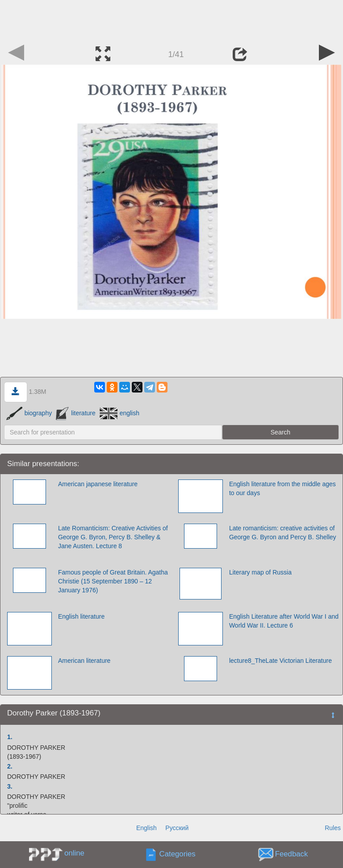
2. (10, 766)
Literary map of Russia (260, 572)
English (146, 828)
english (119, 413)
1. (10, 737)
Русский (177, 828)
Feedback (292, 854)
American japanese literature (98, 484)
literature (76, 413)
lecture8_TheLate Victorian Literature (280, 661)
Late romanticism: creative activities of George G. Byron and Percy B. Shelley (283, 533)
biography (29, 413)
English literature (81, 616)
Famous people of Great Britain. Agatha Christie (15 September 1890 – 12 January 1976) (113, 581)
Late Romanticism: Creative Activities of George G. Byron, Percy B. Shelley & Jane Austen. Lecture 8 (113, 537)
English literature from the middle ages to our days (282, 488)
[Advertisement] (171, 20)
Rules (333, 828)
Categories (178, 854)
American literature (84, 661)
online (74, 853)
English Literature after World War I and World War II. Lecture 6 (284, 621)
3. (10, 786)
